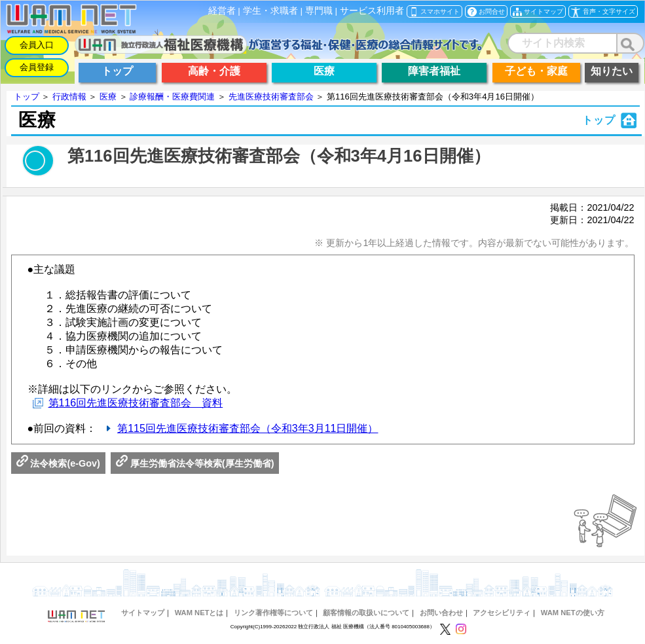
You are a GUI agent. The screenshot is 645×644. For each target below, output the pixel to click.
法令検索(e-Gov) (58, 463)
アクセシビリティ (502, 613)
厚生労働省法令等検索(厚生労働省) (195, 463)
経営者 (222, 11)
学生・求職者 (270, 11)
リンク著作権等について (273, 613)
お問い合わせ (441, 613)
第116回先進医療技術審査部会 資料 (136, 403)
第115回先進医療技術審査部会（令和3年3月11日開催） (248, 428)
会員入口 (37, 45)
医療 (108, 97)
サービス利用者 (372, 11)
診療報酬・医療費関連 (172, 97)
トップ (27, 97)
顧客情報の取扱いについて (366, 613)
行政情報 (69, 97)
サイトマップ (143, 613)
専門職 (319, 11)
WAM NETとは (199, 613)
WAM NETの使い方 (573, 613)
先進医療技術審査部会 (271, 97)
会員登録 (37, 67)
